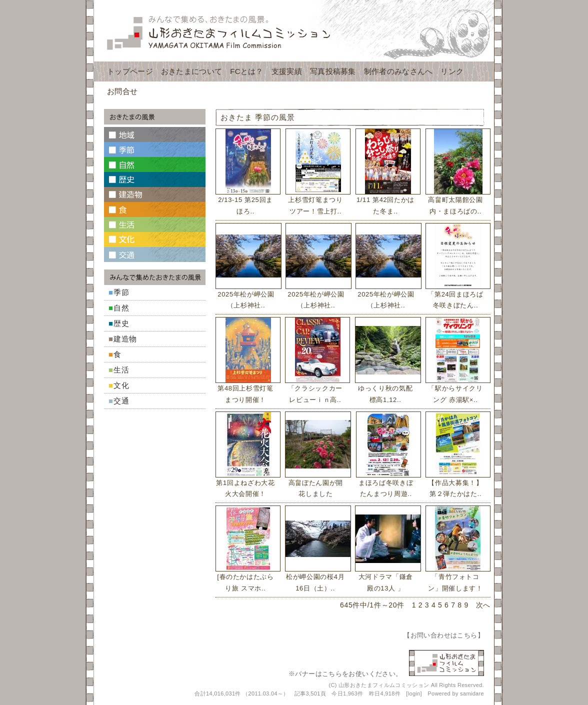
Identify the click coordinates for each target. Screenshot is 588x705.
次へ (483, 605)
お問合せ (122, 91)
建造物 (125, 339)
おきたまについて (191, 71)
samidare (472, 693)
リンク (452, 71)
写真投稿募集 (333, 71)
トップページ (130, 71)
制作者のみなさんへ (398, 71)
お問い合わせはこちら (444, 635)
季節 (121, 292)
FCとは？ (247, 71)
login (414, 693)
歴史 (121, 323)
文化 (121, 385)
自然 (121, 308)
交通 (121, 401)
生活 (121, 370)
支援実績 (287, 71)
